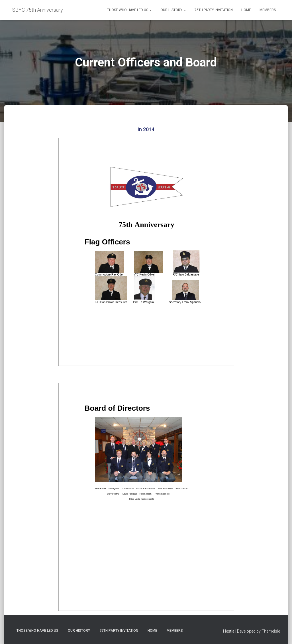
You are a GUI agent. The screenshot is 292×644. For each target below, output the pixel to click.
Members (268, 10)
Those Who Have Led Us (129, 10)
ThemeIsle (271, 631)
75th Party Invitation (214, 10)
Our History (173, 10)
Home (246, 10)
